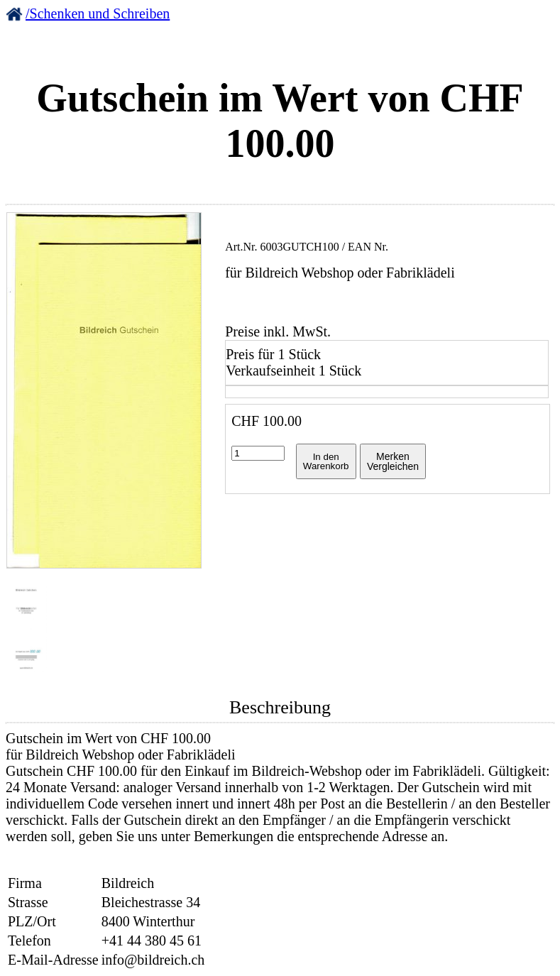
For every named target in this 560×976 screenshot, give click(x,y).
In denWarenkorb (326, 461)
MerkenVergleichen (393, 461)
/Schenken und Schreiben (98, 13)
